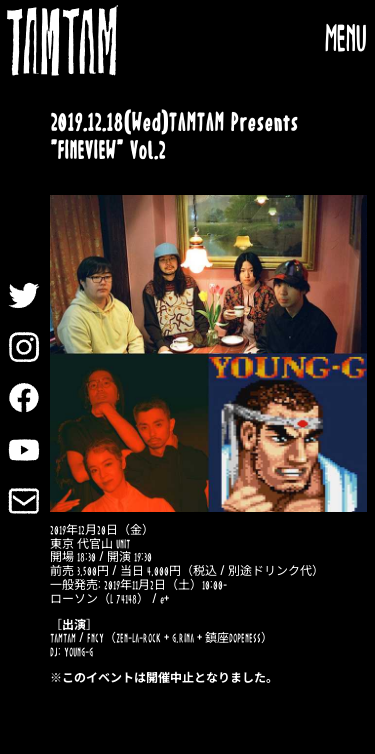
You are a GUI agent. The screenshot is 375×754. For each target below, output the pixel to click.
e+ (164, 599)
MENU (346, 40)
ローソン (74, 599)
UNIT (123, 544)
